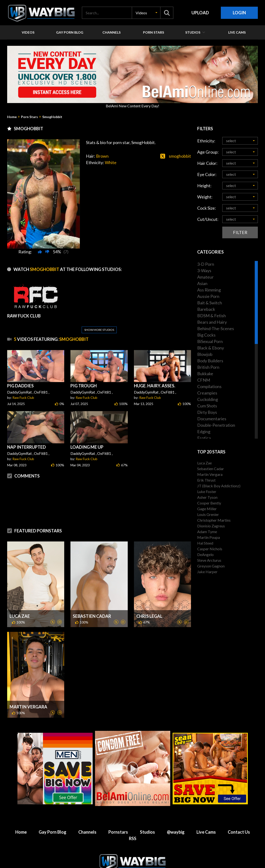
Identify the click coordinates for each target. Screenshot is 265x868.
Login (239, 13)
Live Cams (206, 821)
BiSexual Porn (210, 341)
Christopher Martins (214, 520)
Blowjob (205, 354)
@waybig (176, 821)
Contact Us (239, 821)
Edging (204, 431)
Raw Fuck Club (23, 386)
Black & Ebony (211, 348)
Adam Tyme (207, 532)
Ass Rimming (209, 290)
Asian (202, 283)
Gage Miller (207, 509)
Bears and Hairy (212, 322)
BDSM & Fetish (212, 316)
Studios (147, 821)
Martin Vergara (28, 695)
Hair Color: (207, 163)
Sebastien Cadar (92, 605)
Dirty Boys (207, 412)
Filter (240, 232)
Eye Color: (207, 174)
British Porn (208, 367)
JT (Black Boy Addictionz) (219, 486)
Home (12, 117)
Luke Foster (207, 491)
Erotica (204, 438)
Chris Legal (149, 605)
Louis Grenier (208, 514)
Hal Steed (205, 543)
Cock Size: (207, 208)
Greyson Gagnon (211, 566)
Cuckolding (208, 399)
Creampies (207, 393)
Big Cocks (206, 335)
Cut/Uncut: (208, 219)
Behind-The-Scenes (216, 328)
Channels (87, 821)
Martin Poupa (209, 537)
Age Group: (208, 152)
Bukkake (205, 374)
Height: (204, 186)
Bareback (206, 309)
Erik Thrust (206, 480)
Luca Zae (20, 605)
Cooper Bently (209, 503)
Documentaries (212, 419)
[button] (146, 13)
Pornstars (118, 821)
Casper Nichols (210, 549)
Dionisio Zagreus (211, 526)
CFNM (204, 380)
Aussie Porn (208, 296)
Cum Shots (207, 406)
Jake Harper (207, 572)
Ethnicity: (206, 141)
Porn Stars (29, 117)
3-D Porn (206, 264)
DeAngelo (205, 554)
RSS (133, 827)
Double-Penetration (216, 425)
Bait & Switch (210, 303)
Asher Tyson (207, 497)
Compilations (209, 386)
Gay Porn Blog (53, 821)
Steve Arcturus (209, 560)
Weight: (205, 197)
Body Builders (210, 361)
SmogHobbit (52, 117)
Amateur (205, 277)
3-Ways (204, 270)
